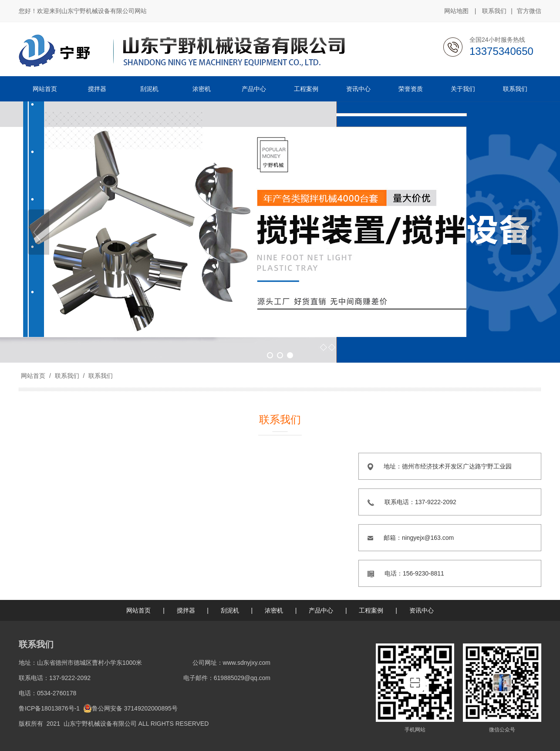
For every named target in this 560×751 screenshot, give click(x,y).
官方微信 (529, 11)
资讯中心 (422, 610)
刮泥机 (230, 610)
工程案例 (371, 610)
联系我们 (494, 11)
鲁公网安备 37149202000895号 (130, 708)
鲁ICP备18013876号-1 (49, 708)
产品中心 (321, 610)
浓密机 (274, 610)
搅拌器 (186, 610)
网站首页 (33, 376)
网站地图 (456, 11)
